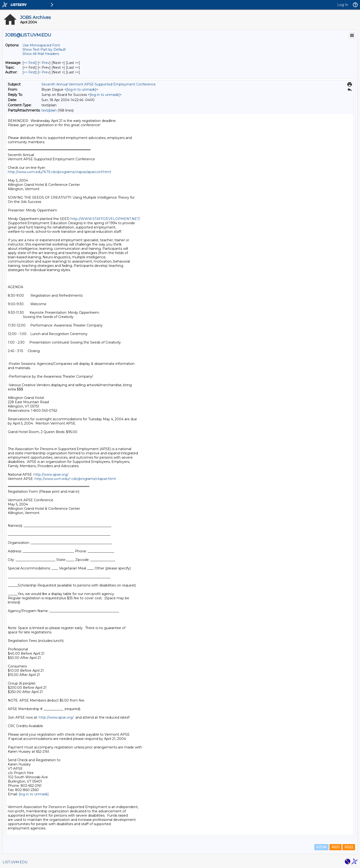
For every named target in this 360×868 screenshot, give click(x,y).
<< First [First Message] (30, 63)
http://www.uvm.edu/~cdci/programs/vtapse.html (75, 479)
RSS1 (336, 847)
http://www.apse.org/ (51, 474)
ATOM (321, 847)
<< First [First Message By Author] (30, 72)
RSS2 (349, 847)
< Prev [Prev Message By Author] (44, 72)
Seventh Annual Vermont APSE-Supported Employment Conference (99, 84)
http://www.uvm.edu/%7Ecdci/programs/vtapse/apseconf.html (59, 172)
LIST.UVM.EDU (15, 862)
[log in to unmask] (81, 89)
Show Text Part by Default (44, 49)
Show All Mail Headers (41, 54)
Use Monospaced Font (41, 45)
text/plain (49, 110)
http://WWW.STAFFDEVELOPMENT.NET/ (105, 219)
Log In (343, 5)
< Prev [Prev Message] (44, 63)
